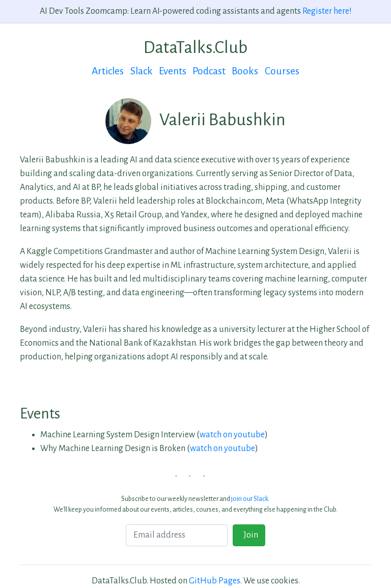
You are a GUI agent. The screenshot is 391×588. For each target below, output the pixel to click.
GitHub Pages (215, 581)
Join (249, 535)
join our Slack (250, 499)
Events (173, 71)
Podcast (209, 71)
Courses (282, 71)
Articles (108, 71)
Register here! (327, 11)
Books (245, 71)
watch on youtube (232, 435)
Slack (142, 71)
